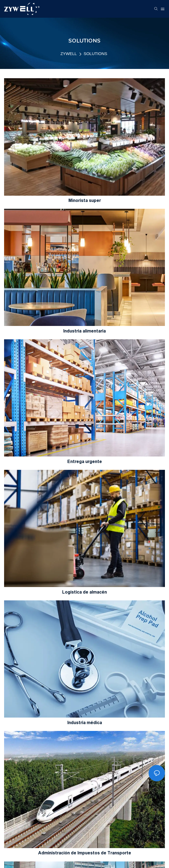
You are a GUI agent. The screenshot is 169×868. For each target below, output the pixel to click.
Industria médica (85, 723)
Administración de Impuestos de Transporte (85, 853)
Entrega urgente (85, 462)
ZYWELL (69, 54)
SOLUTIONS (96, 54)
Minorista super (85, 200)
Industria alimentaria (84, 331)
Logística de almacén (84, 592)
